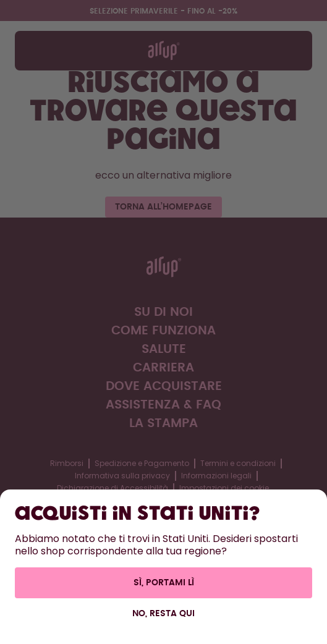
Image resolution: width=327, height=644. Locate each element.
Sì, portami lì (164, 583)
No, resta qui (163, 614)
